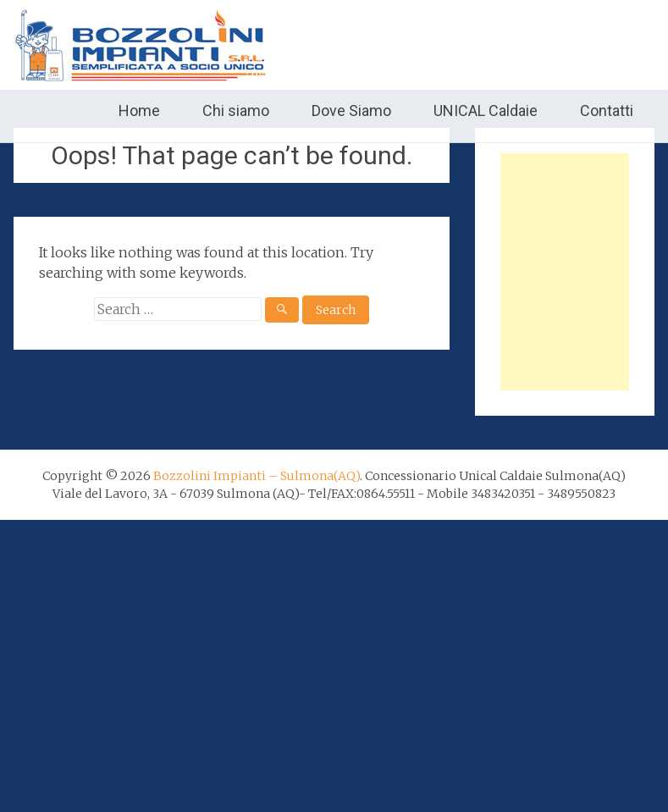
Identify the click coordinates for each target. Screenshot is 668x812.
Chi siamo (236, 110)
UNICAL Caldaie (486, 110)
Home (139, 110)
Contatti (607, 110)
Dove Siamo (351, 110)
